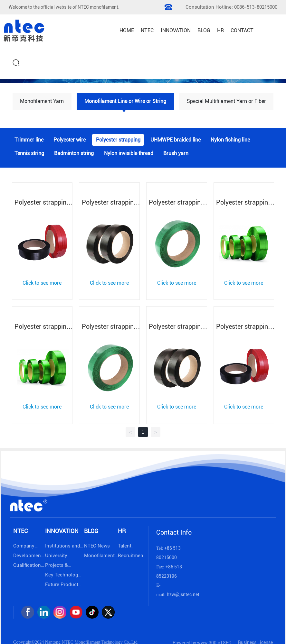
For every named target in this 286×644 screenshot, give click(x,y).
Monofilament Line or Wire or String (125, 101)
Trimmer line (29, 140)
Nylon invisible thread (129, 154)
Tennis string (29, 154)
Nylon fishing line (230, 140)
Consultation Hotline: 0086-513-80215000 (231, 7)
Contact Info (174, 532)
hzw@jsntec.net (183, 594)
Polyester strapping (118, 140)
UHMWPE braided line (176, 140)
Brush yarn (176, 154)
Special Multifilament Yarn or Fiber (226, 101)
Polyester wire (70, 140)
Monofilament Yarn (42, 101)
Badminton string (74, 154)
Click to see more (42, 283)
